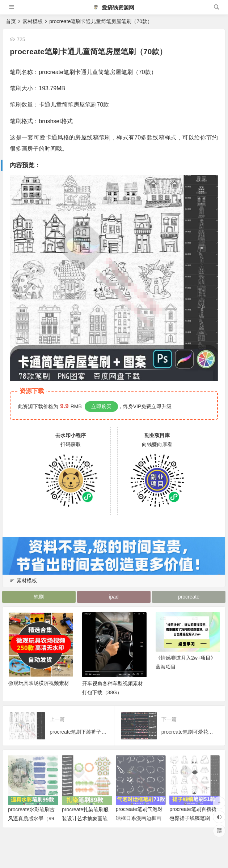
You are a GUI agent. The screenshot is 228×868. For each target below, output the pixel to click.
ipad (114, 597)
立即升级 (161, 406)
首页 (11, 21)
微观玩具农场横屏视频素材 (39, 690)
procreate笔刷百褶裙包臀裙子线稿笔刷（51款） (193, 825)
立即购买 (101, 406)
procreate (189, 597)
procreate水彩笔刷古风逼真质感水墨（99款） (31, 826)
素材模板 (33, 21)
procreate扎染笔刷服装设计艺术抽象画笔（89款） (85, 826)
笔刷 (39, 597)
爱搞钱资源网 (114, 7)
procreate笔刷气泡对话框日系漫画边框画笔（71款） (139, 825)
